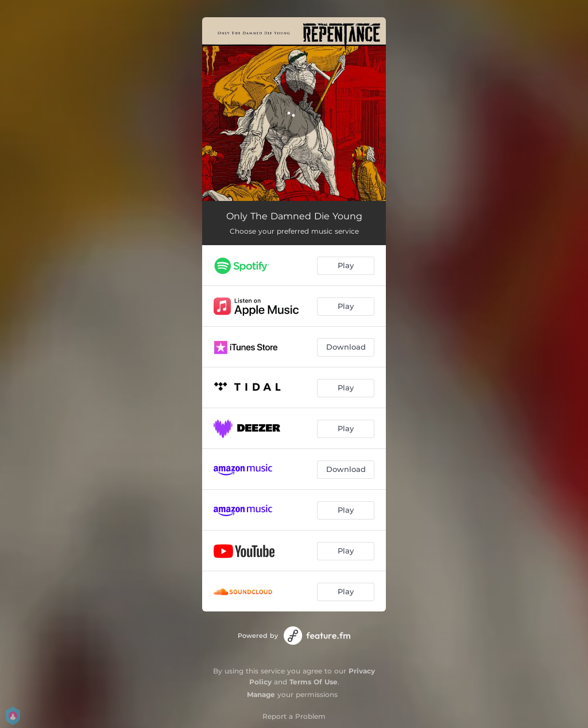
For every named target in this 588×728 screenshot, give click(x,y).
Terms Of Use (314, 682)
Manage (261, 694)
